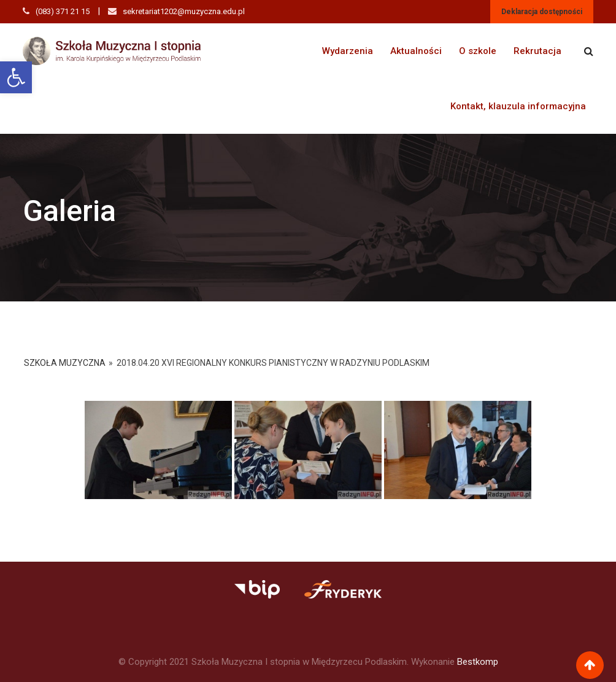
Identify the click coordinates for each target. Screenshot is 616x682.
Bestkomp (478, 662)
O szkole (478, 51)
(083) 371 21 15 (63, 11)
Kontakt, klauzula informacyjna (518, 106)
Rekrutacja (537, 51)
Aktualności (416, 51)
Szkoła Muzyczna (65, 363)
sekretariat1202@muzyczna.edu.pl (184, 11)
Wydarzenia (348, 51)
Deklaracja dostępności (542, 12)
